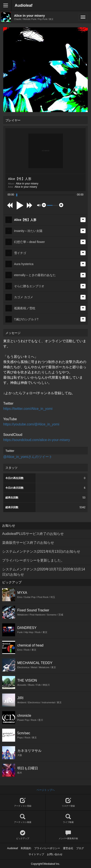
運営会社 (68, 848)
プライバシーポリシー (47, 848)
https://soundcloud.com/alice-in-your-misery (37, 440)
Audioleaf (24, 5)
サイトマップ (36, 854)
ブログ (80, 848)
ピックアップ (23, 835)
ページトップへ (46, 790)
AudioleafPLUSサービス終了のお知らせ (33, 534)
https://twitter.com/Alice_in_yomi (28, 409)
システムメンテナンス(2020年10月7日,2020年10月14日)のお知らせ (44, 572)
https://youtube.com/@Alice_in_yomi (31, 424)
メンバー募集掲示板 (68, 835)
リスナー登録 (68, 802)
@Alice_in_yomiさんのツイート (28, 457)
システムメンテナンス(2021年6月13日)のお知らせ (41, 551)
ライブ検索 (68, 819)
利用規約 (26, 848)
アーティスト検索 (23, 819)
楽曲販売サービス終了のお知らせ (28, 543)
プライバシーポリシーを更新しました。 (33, 560)
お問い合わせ (55, 854)
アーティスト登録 (23, 802)
